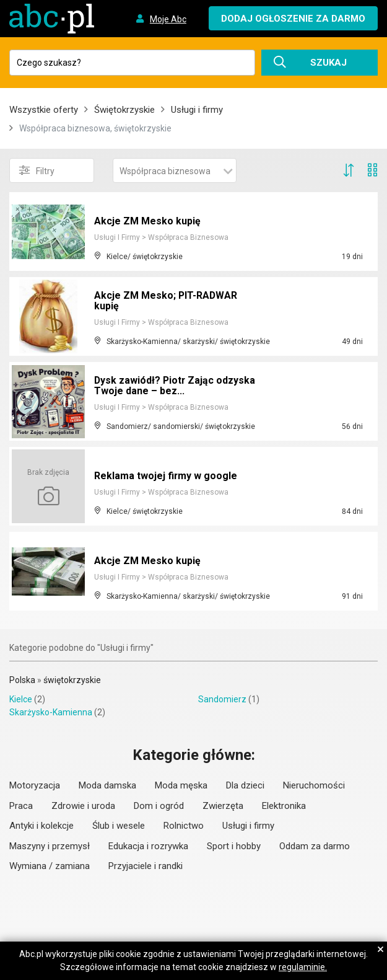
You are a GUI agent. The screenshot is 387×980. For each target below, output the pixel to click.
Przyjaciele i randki (146, 866)
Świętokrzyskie (124, 110)
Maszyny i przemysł (50, 846)
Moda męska (181, 785)
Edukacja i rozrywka (148, 846)
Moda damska (107, 785)
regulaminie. (303, 967)
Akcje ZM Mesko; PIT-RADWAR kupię (166, 301)
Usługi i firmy (197, 110)
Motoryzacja (35, 785)
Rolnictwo (184, 826)
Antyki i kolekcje (41, 826)
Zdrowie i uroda (83, 806)
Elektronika (284, 806)
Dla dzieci (245, 785)
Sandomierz (222, 699)
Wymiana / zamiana (50, 866)
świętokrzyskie (72, 680)
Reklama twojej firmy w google (166, 476)
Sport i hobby (234, 846)
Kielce (21, 699)
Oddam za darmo (315, 846)
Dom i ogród (159, 806)
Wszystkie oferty (44, 110)
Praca (21, 806)
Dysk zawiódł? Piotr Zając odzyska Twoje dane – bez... (176, 386)
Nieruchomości (314, 785)
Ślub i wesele (119, 826)
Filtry (37, 170)
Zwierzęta (223, 806)
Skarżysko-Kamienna (51, 712)
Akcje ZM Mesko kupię (147, 221)
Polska (22, 680)
